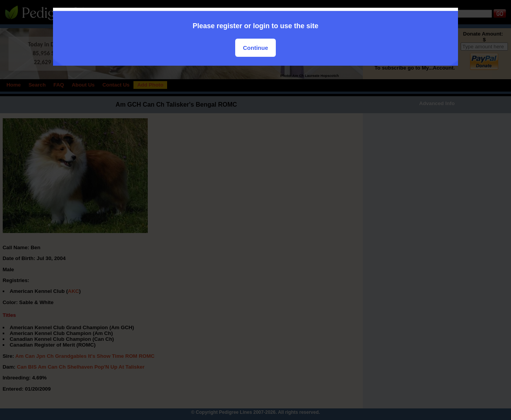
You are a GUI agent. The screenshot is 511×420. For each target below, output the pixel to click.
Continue (255, 48)
